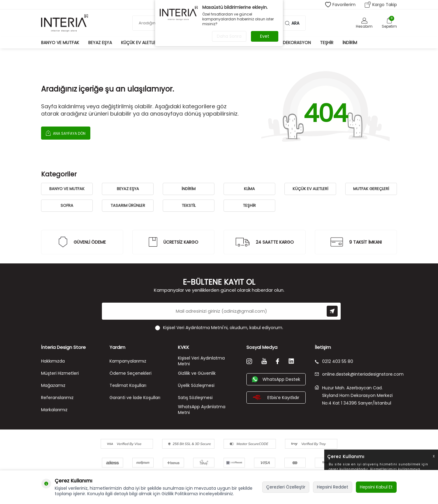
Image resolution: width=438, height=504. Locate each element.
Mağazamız (53, 385)
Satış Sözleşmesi (195, 398)
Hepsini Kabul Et (376, 487)
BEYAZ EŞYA (128, 189)
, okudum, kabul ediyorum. (219, 328)
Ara (292, 23)
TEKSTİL (189, 205)
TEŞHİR (249, 205)
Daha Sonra (229, 36)
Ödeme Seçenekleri (130, 373)
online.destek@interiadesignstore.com (356, 374)
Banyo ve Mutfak (60, 43)
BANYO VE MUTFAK (67, 189)
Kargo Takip (381, 5)
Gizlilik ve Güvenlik (197, 373)
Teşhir (327, 43)
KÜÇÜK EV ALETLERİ (310, 189)
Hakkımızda (53, 361)
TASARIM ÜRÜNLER (128, 205)
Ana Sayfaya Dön (66, 133)
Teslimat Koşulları (128, 385)
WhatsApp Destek (276, 379)
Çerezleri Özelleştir (286, 487)
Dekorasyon (297, 43)
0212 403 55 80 (334, 361)
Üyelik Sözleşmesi (196, 385)
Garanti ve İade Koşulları (135, 398)
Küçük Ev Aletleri (140, 43)
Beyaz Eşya (100, 43)
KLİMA (249, 189)
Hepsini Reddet (333, 487)
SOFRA (67, 205)
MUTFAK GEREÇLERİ (371, 189)
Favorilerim (340, 5)
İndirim (350, 43)
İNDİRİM (189, 189)
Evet (265, 36)
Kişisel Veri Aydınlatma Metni (201, 361)
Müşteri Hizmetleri (60, 373)
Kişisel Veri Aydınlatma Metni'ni (195, 328)
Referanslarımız (57, 398)
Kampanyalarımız (128, 361)
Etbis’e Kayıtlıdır (276, 398)
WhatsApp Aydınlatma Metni (202, 410)
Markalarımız (54, 410)
